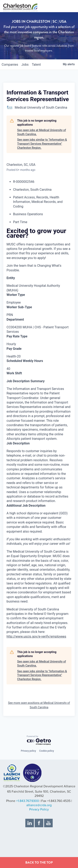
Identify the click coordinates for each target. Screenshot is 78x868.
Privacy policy (28, 751)
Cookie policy (47, 751)
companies (10, 65)
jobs (25, 65)
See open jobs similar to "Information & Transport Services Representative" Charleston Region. (42, 144)
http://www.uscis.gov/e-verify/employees (36, 636)
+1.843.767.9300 (28, 801)
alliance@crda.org (39, 805)
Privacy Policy (39, 809)
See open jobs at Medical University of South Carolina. (42, 132)
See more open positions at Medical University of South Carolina (39, 705)
